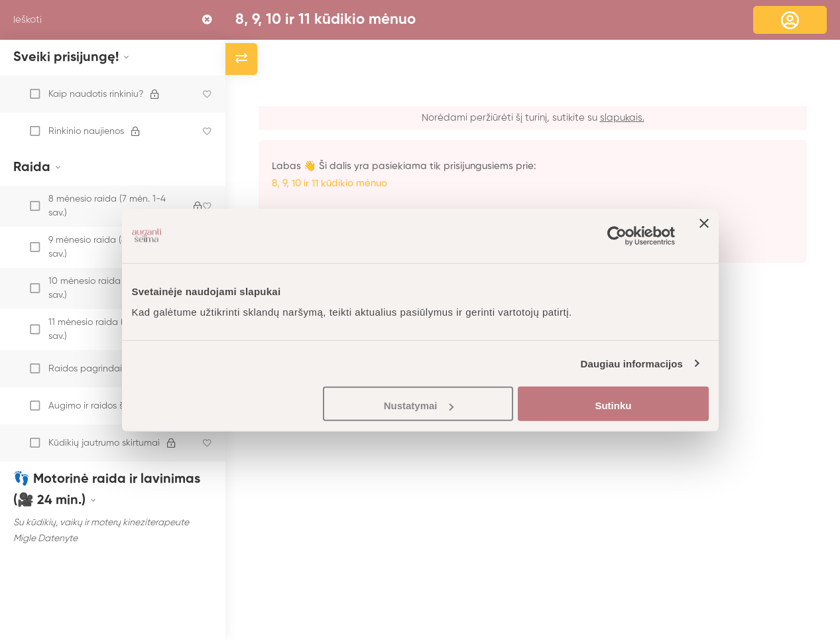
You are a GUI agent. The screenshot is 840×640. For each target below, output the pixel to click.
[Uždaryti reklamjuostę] (704, 235)
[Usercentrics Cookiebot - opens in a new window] (617, 235)
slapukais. (622, 118)
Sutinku (613, 406)
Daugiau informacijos (632, 363)
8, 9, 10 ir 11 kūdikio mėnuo (326, 20)
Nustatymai (419, 406)
